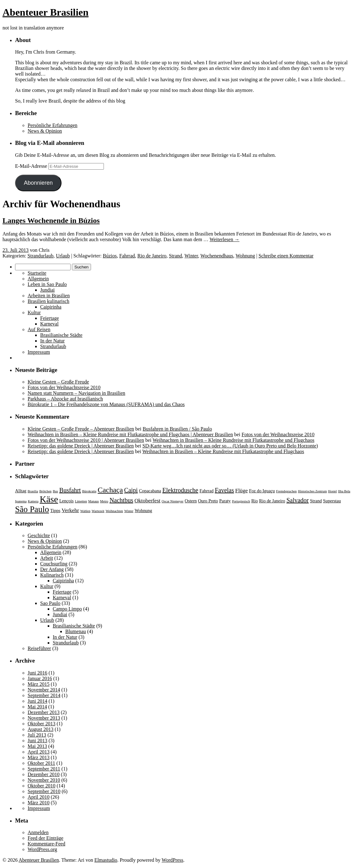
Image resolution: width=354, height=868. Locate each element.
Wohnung (245, 256)
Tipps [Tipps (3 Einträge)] (55, 511)
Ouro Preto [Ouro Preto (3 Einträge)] (208, 501)
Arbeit (47, 558)
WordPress (172, 860)
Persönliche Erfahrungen (53, 125)
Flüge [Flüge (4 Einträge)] (242, 490)
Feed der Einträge (46, 838)
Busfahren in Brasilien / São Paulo (177, 429)
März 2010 (39, 803)
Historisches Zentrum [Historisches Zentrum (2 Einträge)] (312, 491)
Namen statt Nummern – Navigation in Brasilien (76, 393)
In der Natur (52, 341)
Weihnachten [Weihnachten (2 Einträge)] (114, 511)
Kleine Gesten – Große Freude (58, 382)
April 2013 (39, 752)
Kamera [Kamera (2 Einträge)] (33, 501)
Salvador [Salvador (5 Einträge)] (298, 500)
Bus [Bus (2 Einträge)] (55, 491)
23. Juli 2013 (16, 250)
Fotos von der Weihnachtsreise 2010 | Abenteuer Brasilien (86, 440)
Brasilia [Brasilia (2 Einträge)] (33, 491)
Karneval (49, 324)
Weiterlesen (225, 239)
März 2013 (39, 757)
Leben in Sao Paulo (47, 284)
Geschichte (39, 535)
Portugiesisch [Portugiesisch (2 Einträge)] (241, 501)
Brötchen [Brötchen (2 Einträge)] (45, 491)
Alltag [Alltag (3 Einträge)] (21, 491)
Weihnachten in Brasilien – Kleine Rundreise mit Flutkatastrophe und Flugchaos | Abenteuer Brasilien (130, 434)
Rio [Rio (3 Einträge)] (255, 501)
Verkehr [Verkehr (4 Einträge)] (70, 510)
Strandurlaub (41, 256)
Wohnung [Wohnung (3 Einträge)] (143, 511)
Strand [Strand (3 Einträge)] (316, 501)
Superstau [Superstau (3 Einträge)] (332, 501)
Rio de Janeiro (152, 256)
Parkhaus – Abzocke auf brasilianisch (65, 399)
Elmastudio (106, 860)
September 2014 (44, 695)
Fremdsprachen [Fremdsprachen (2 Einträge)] (287, 491)
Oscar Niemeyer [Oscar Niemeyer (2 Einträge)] (173, 501)
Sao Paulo (50, 603)
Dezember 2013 (44, 712)
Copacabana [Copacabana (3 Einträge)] (150, 491)
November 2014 (44, 690)
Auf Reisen (39, 329)
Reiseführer (39, 648)
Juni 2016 (38, 673)
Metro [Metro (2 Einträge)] (104, 501)
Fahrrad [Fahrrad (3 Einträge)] (207, 491)
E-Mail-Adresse (32, 166)
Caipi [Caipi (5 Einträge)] (131, 490)
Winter (191, 256)
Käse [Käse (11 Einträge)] (49, 499)
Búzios (110, 256)
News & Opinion (45, 131)
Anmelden (38, 832)
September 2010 (44, 791)
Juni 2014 (38, 701)
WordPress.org (42, 849)
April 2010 (39, 797)
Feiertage (50, 318)
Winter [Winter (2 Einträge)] (129, 511)
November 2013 (44, 718)
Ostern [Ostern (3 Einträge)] (191, 501)
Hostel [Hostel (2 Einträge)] (332, 491)
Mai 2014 (37, 707)
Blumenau (76, 631)
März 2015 (39, 684)
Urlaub (63, 256)
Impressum (39, 352)
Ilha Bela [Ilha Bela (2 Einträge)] (344, 491)
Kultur (34, 312)
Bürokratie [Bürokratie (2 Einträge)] (89, 491)
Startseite (37, 273)
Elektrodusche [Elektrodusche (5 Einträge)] (180, 490)
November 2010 (44, 780)
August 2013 (40, 729)
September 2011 (44, 769)
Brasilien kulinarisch (48, 301)
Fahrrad (127, 256)
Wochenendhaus (217, 256)
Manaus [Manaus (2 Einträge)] (94, 501)
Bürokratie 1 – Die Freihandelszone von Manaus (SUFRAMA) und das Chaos (106, 404)
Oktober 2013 (41, 724)
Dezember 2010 (44, 774)
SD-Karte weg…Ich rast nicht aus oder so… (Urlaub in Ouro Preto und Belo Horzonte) (230, 446)
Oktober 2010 (41, 786)
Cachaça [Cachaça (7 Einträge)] (110, 490)
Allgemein (38, 279)
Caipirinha (51, 307)
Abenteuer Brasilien (46, 12)
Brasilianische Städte (61, 335)
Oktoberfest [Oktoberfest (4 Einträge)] (147, 500)
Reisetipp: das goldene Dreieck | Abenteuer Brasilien (81, 446)
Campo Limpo (67, 609)
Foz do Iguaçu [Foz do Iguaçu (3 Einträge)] (262, 491)
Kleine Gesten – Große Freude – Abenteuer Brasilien (81, 429)
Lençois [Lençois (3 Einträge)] (67, 501)
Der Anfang (52, 569)
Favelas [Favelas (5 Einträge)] (224, 490)
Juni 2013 (38, 741)
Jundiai (47, 290)
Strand (175, 256)
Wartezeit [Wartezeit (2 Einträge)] (98, 511)
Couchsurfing (54, 564)
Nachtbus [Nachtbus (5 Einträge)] (121, 500)
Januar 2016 (40, 678)
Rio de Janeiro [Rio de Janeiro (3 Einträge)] (272, 501)
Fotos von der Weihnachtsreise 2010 (64, 387)
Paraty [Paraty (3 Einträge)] (225, 501)
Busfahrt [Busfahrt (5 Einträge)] (70, 490)
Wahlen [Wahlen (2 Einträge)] (85, 511)
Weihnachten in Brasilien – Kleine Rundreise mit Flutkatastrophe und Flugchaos (233, 440)
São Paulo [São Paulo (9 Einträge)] (32, 509)
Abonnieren (38, 183)
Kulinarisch (52, 575)
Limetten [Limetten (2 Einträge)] (81, 501)
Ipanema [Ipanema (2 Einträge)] (21, 501)
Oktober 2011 (41, 763)
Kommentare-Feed (46, 844)
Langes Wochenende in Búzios (51, 220)
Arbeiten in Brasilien (49, 296)
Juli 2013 (37, 735)
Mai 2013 (37, 746)
